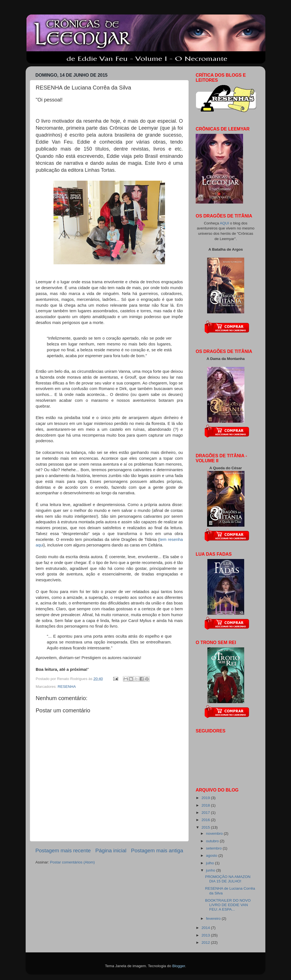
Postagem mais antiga (157, 850)
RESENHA (67, 687)
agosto (212, 856)
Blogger (179, 966)
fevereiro (214, 919)
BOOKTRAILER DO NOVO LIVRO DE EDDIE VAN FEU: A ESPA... (228, 905)
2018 (206, 805)
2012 (206, 943)
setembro (214, 848)
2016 (206, 820)
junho (211, 870)
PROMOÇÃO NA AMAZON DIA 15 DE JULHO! (228, 879)
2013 (206, 935)
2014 (206, 928)
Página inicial (111, 850)
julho (210, 863)
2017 (206, 813)
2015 (206, 827)
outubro (213, 841)
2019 (206, 798)
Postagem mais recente (63, 850)
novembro (215, 833)
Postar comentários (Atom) (73, 862)
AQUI (225, 223)
